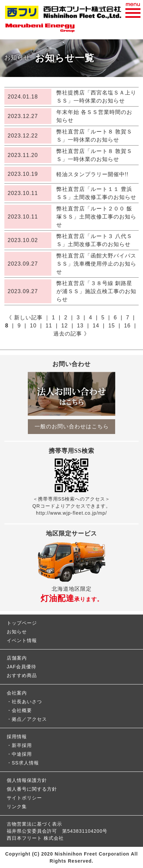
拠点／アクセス (29, 719)
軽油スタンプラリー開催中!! (92, 174)
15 (112, 326)
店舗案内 (17, 658)
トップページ (22, 623)
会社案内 (17, 693)
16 (127, 326)
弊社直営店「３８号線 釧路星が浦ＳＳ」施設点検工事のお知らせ (96, 291)
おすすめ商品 (22, 675)
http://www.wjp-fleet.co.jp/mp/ (71, 513)
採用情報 (17, 737)
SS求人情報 (25, 763)
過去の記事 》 (71, 334)
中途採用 (22, 754)
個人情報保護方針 (27, 780)
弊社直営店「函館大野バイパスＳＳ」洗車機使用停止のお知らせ (96, 264)
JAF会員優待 (21, 667)
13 (80, 326)
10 (33, 326)
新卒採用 (22, 745)
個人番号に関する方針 (32, 789)
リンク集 (17, 806)
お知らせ (17, 632)
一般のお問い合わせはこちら (72, 426)
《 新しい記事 (24, 318)
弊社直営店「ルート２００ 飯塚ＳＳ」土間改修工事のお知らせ (96, 217)
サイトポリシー (24, 798)
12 (64, 326)
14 (96, 326)
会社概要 (22, 710)
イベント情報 (22, 640)
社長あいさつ (27, 702)
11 (49, 326)
